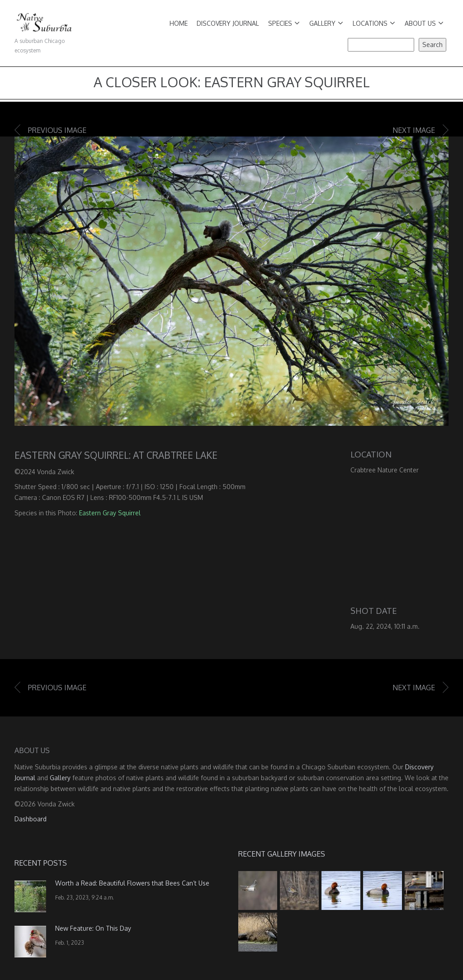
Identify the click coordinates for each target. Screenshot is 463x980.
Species (284, 23)
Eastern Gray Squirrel (110, 513)
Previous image (57, 130)
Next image (414, 130)
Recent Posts (41, 863)
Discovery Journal (228, 23)
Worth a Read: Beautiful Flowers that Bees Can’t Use (132, 883)
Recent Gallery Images (282, 854)
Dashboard (31, 819)
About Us (424, 23)
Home (179, 23)
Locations (374, 23)
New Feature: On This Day (93, 928)
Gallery (326, 23)
